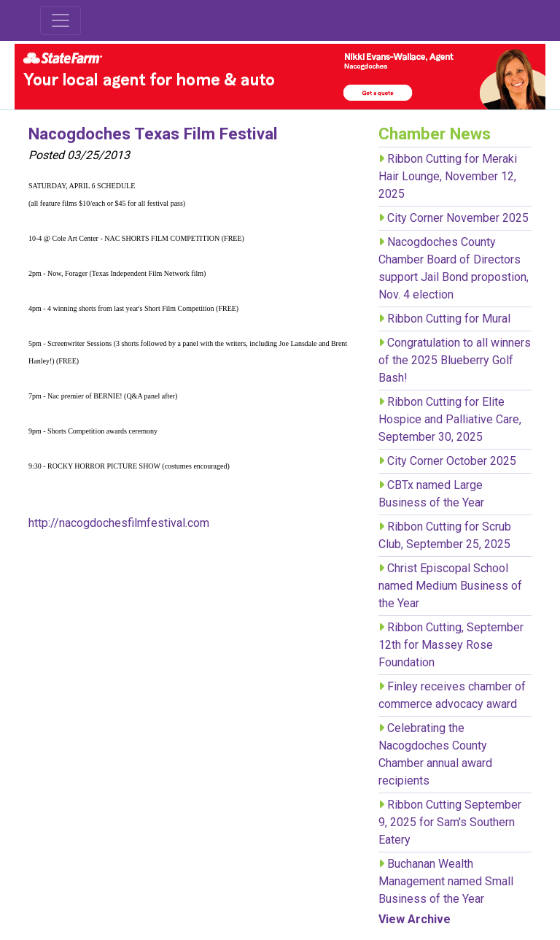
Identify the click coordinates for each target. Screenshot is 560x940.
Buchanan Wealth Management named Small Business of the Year (446, 881)
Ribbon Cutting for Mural (449, 319)
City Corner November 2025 (458, 218)
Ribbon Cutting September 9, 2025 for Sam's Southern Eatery (450, 822)
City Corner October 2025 (452, 461)
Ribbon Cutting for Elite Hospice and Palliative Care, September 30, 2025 (450, 419)
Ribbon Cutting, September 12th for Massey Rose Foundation (451, 645)
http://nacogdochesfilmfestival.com (119, 523)
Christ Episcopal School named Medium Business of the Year (450, 586)
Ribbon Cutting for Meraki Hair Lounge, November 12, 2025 (448, 176)
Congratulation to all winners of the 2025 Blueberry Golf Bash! (455, 360)
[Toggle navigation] (61, 20)
